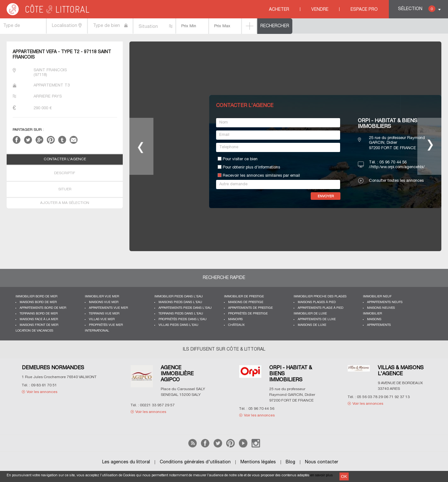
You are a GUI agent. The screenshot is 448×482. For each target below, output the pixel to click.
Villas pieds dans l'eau (178, 325)
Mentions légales (258, 462)
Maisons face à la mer (39, 319)
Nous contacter (322, 462)
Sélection (417, 9)
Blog (290, 462)
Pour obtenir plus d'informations (251, 168)
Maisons (374, 319)
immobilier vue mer (102, 297)
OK (344, 476)
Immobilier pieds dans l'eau (179, 297)
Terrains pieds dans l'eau (181, 314)
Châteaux (236, 325)
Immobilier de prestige (244, 297)
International (97, 331)
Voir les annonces (42, 392)
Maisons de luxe (312, 325)
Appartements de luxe (317, 319)
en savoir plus (322, 475)
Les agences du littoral (126, 462)
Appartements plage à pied (320, 308)
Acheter (279, 10)
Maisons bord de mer (38, 302)
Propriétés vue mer (106, 325)
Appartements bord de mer (43, 308)
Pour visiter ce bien (240, 159)
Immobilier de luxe (310, 314)
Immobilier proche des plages (320, 297)
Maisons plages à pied (317, 302)
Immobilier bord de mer (36, 297)
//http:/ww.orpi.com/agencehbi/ (397, 167)
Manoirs (235, 319)
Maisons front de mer (39, 325)
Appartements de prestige (250, 308)
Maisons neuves (381, 308)
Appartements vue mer (108, 308)
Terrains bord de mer (39, 314)
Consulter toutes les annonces (396, 181)
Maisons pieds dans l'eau (180, 302)
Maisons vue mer (104, 302)
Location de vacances (34, 331)
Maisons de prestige (246, 302)
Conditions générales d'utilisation (195, 462)
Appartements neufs (385, 302)
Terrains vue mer (104, 314)
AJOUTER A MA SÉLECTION (65, 203)
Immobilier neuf (377, 297)
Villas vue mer (102, 319)
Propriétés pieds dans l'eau (183, 319)
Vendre (320, 10)
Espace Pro (364, 10)
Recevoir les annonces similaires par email (261, 176)
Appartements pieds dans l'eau (185, 308)
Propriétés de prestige (248, 314)
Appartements (379, 325)
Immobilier (372, 314)
